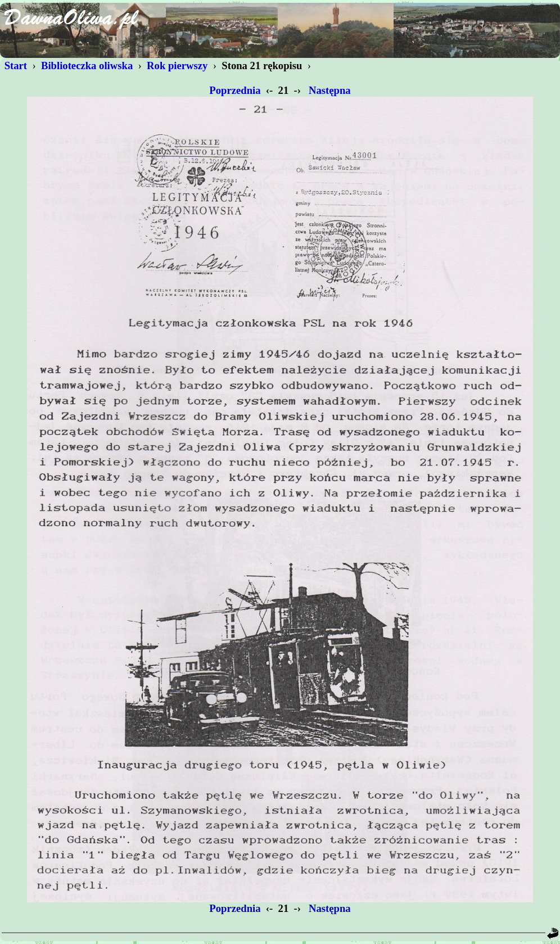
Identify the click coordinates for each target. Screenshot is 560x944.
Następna (329, 90)
